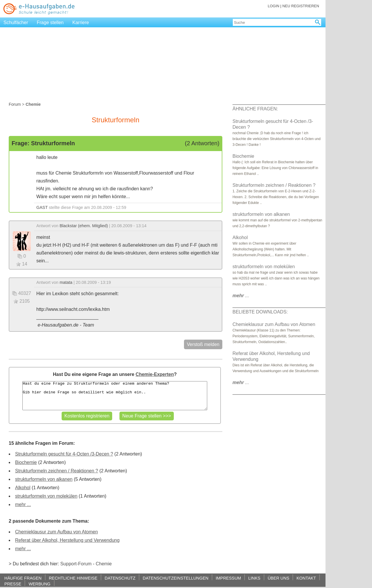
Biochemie (26, 462)
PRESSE (13, 584)
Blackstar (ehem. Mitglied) (84, 226)
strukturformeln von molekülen (46, 496)
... (241, 296)
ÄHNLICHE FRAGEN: (255, 109)
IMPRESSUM (228, 578)
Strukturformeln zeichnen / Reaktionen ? (57, 471)
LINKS (254, 578)
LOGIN (273, 6)
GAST (42, 207)
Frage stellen (50, 23)
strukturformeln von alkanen (44, 479)
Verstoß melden (203, 344)
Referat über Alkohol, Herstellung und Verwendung (67, 540)
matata (66, 282)
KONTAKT (306, 578)
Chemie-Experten (155, 374)
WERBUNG (39, 584)
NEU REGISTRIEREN (301, 6)
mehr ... (23, 504)
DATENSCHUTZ (120, 578)
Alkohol (23, 488)
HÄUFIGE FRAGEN (23, 578)
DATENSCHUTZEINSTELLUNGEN (176, 578)
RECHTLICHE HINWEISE (73, 578)
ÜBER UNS (278, 578)
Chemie (104, 564)
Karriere (81, 23)
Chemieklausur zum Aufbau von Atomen (57, 532)
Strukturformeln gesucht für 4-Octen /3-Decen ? (64, 454)
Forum (15, 104)
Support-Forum (76, 564)
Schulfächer (16, 23)
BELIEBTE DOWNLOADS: (260, 312)
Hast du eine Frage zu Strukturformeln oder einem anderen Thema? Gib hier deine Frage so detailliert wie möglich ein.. (115, 396)
